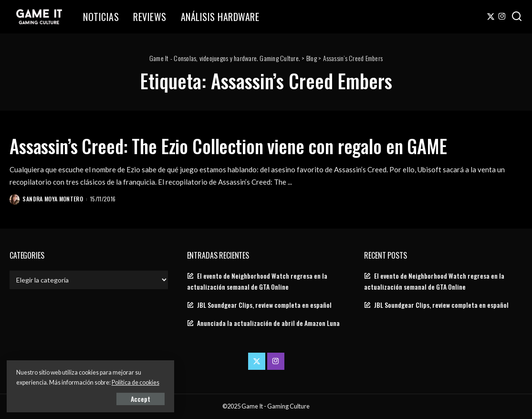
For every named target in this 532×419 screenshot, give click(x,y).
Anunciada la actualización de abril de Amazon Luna (268, 323)
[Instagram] (502, 17)
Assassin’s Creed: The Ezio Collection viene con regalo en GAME (242, 146)
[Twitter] (491, 17)
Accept (117, 398)
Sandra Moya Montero (53, 199)
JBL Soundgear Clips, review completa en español (264, 305)
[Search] (517, 17)
